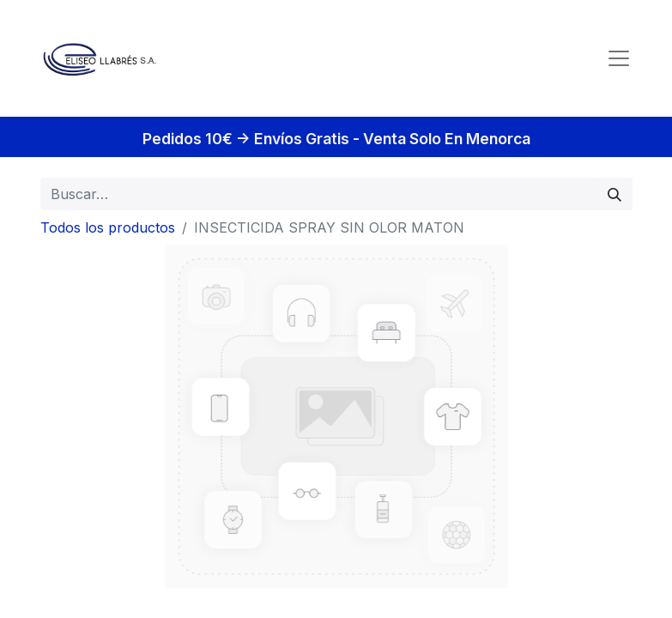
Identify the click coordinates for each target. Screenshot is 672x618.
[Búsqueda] (614, 194)
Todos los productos (108, 227)
